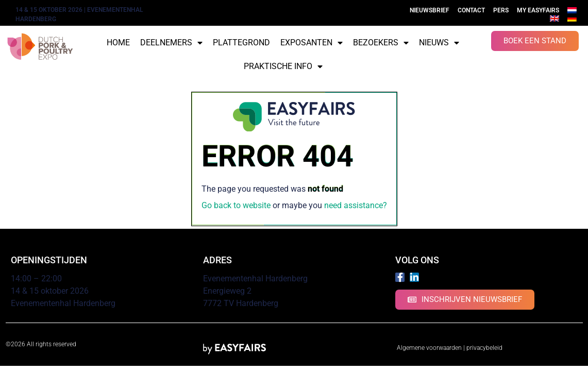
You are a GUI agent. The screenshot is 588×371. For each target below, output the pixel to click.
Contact (471, 10)
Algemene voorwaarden (429, 348)
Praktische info (283, 66)
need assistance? (356, 205)
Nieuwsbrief (430, 10)
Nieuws (439, 43)
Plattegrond (241, 43)
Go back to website (236, 205)
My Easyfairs (538, 10)
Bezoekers (381, 43)
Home (118, 43)
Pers (501, 10)
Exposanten (312, 43)
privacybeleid (484, 348)
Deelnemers (171, 43)
